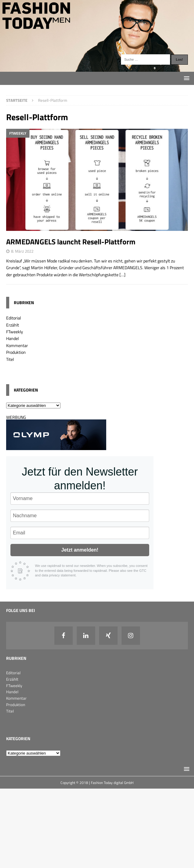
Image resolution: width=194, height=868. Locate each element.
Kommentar (17, 345)
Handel (12, 338)
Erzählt (13, 325)
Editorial (14, 318)
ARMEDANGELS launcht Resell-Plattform (71, 242)
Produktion (16, 352)
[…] (122, 275)
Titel (10, 359)
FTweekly (15, 332)
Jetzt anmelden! (80, 550)
